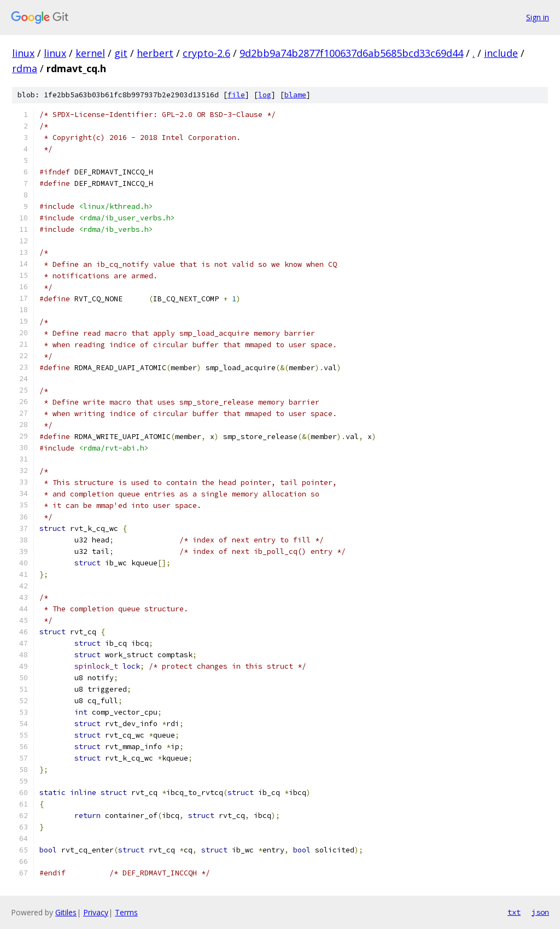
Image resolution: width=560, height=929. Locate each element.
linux (23, 53)
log (265, 95)
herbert (155, 53)
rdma (25, 68)
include (501, 53)
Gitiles (66, 912)
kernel (90, 53)
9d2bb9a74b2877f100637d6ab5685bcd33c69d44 (351, 53)
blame (295, 95)
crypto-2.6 (206, 53)
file (236, 95)
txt (514, 912)
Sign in (538, 17)
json (540, 912)
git (121, 53)
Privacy (96, 912)
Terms (126, 912)
